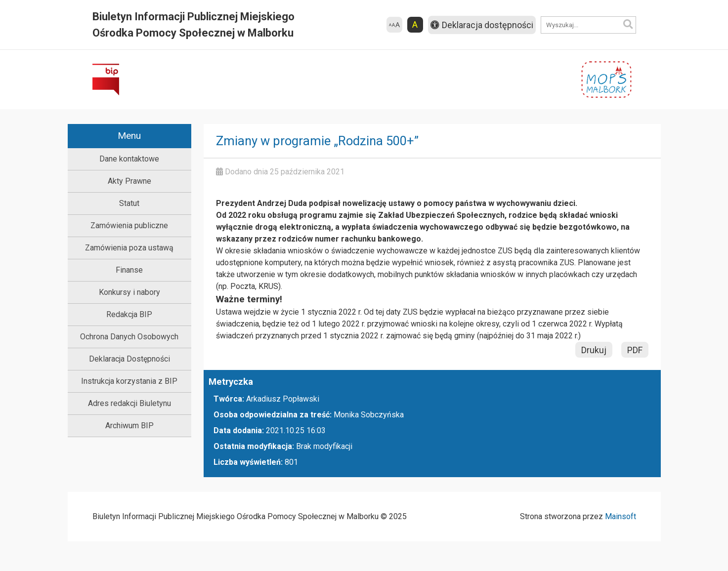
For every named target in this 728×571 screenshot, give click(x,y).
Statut (129, 203)
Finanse (129, 270)
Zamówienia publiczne (129, 225)
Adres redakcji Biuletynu (129, 403)
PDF (635, 350)
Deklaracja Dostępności (129, 359)
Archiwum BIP (129, 426)
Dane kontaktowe (129, 159)
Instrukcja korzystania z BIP (129, 381)
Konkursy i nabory (129, 292)
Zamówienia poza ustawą (129, 248)
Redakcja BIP (129, 314)
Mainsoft (621, 516)
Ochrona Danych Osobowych (129, 337)
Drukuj (594, 350)
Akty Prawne (129, 181)
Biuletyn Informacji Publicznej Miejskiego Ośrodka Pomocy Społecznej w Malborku (193, 25)
